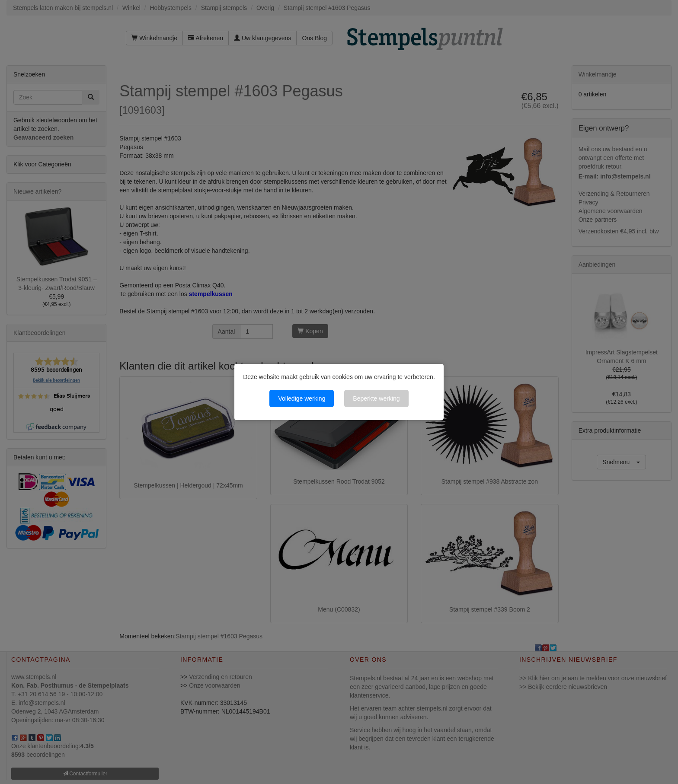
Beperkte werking (376, 398)
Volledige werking (302, 398)
